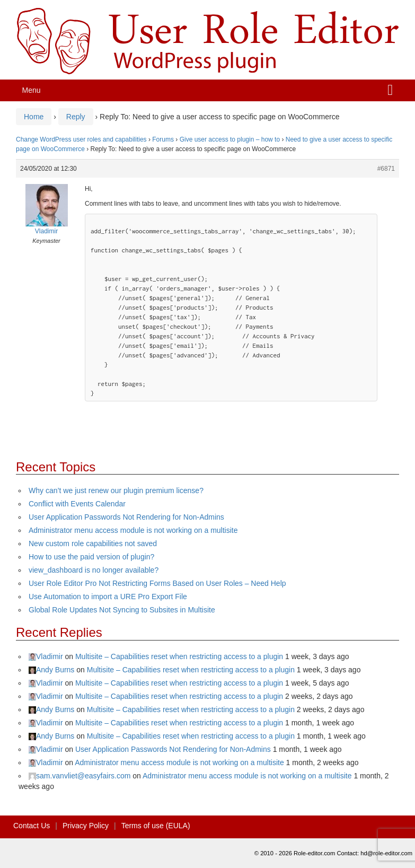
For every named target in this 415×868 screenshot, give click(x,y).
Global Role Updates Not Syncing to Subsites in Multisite (122, 610)
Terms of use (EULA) (156, 826)
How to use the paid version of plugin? (91, 557)
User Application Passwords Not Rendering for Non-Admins (126, 517)
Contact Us (32, 826)
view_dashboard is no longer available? (94, 570)
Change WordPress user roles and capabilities (81, 139)
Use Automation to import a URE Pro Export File (108, 597)
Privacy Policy (86, 826)
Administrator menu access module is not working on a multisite (133, 530)
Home (34, 117)
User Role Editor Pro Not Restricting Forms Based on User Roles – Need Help (157, 583)
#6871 (386, 169)
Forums (163, 139)
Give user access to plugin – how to (230, 139)
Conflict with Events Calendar (77, 504)
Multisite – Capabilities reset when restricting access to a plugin (179, 656)
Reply (76, 117)
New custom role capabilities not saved (93, 543)
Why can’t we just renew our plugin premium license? (116, 490)
